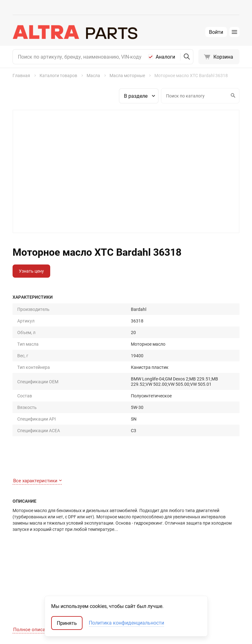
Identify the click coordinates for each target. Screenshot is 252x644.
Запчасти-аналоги (195, 560)
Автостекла (128, 586)
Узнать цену (31, 271)
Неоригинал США (194, 577)
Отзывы (74, 568)
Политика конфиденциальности (126, 623)
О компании (78, 560)
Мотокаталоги (191, 586)
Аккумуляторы (131, 595)
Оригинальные (192, 551)
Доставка (23, 577)
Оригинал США (192, 568)
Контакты (76, 551)
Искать (232, 96)
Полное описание (35, 441)
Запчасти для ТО (133, 551)
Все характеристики (38, 381)
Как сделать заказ (32, 560)
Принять (67, 623)
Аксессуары (128, 577)
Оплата (20, 568)
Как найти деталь (31, 551)
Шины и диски (130, 560)
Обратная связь (29, 595)
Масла (122, 568)
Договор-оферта (30, 586)
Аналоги (165, 57)
